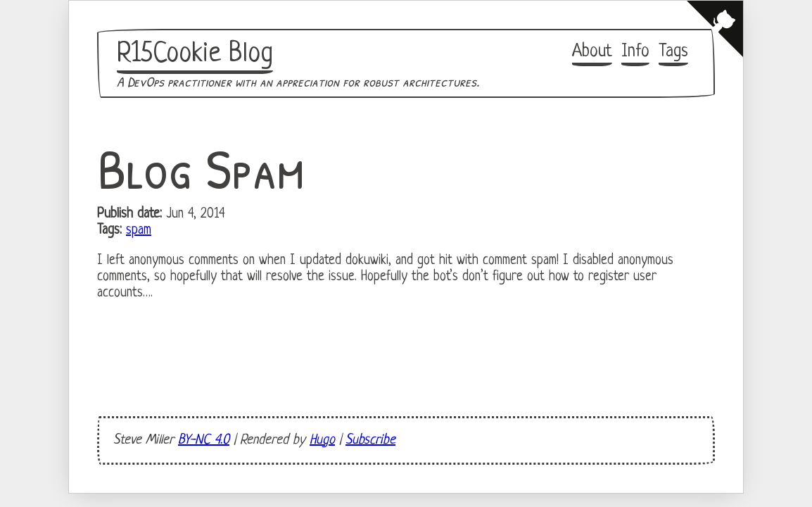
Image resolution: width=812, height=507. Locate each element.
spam (139, 231)
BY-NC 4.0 (204, 440)
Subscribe (370, 440)
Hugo (322, 440)
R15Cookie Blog (195, 54)
